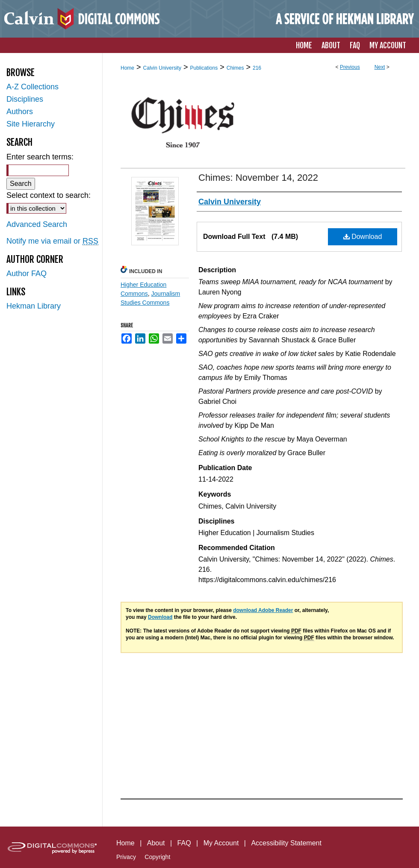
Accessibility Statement (286, 843)
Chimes (235, 68)
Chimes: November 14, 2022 (258, 178)
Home (127, 68)
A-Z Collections (32, 87)
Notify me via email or (52, 241)
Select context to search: (49, 195)
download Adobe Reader (263, 610)
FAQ (184, 843)
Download (363, 237)
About (156, 843)
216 (257, 68)
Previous (350, 67)
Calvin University (162, 68)
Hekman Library (34, 306)
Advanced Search (37, 224)
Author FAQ (27, 274)
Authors (20, 112)
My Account (221, 843)
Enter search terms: (40, 157)
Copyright (157, 857)
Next (380, 67)
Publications (204, 68)
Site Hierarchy (31, 124)
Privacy (126, 857)
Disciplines (25, 99)
